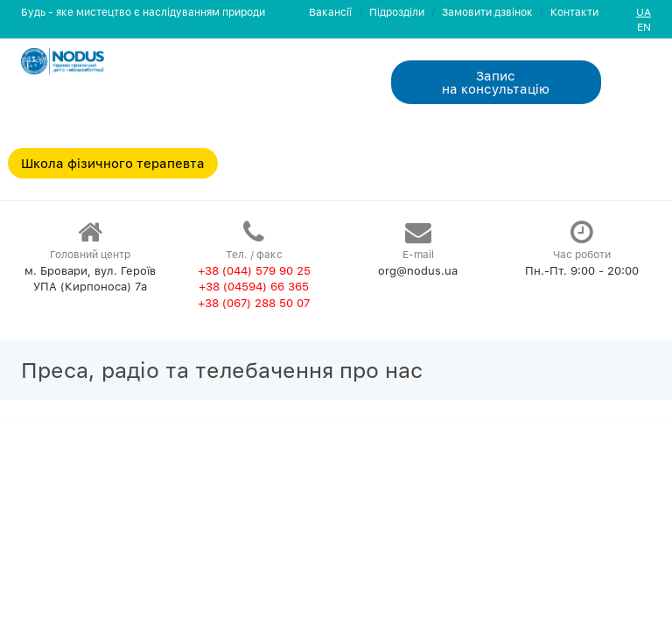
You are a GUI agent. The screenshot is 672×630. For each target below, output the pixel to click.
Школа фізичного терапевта (113, 163)
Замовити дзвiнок (487, 12)
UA (644, 12)
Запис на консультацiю (496, 82)
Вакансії (330, 12)
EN (644, 27)
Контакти (574, 12)
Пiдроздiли (397, 12)
